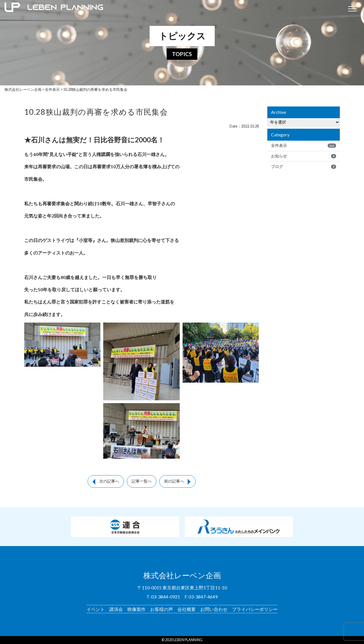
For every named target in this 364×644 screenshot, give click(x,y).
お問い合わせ (214, 609)
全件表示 (304, 145)
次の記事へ (109, 481)
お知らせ (304, 156)
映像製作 (136, 609)
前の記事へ (174, 481)
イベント (96, 609)
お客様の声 (162, 609)
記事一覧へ (142, 481)
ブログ (304, 167)
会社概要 (187, 609)
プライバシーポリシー (255, 609)
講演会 (116, 609)
